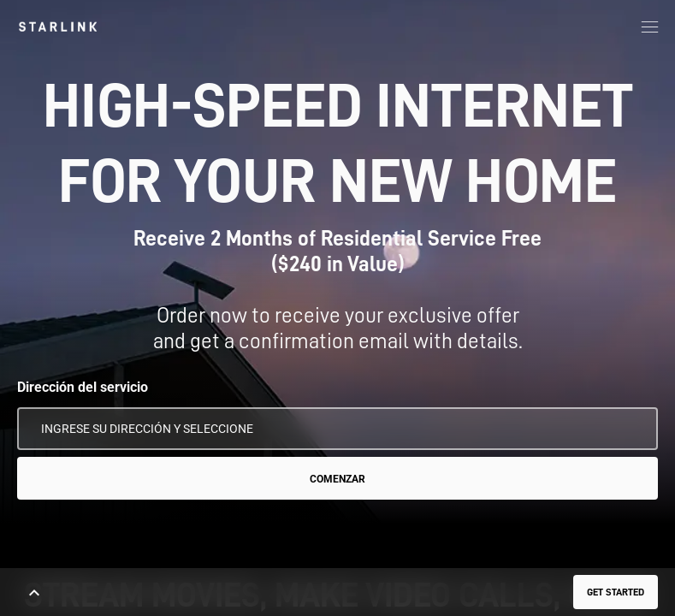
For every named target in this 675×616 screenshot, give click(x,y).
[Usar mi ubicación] (633, 429)
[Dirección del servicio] (337, 429)
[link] (58, 27)
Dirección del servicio (83, 387)
